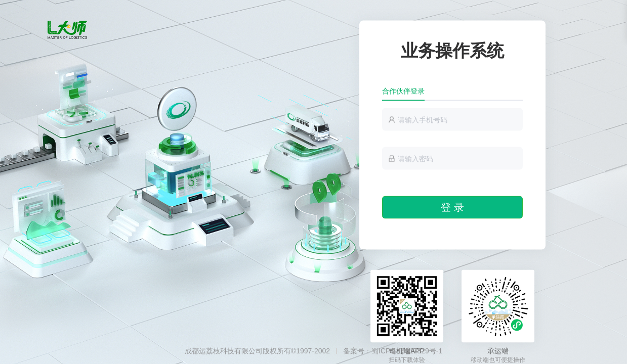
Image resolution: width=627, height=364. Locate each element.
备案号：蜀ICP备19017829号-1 (393, 351)
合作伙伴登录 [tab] (403, 91)
